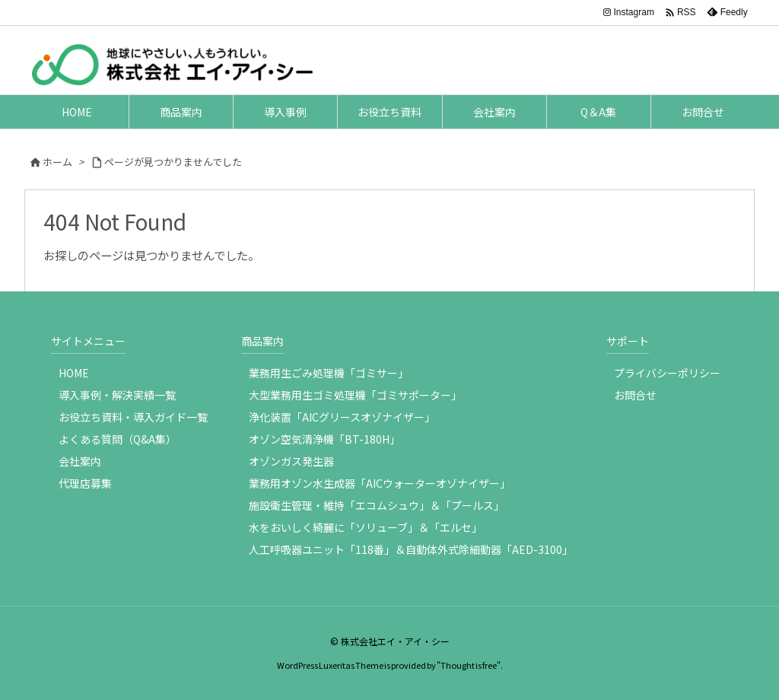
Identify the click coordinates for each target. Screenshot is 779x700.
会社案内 (80, 461)
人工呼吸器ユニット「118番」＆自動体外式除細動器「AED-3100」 (411, 549)
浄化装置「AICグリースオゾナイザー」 (342, 417)
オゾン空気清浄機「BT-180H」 (324, 439)
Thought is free (469, 665)
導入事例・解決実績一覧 (117, 395)
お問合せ (635, 395)
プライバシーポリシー (667, 373)
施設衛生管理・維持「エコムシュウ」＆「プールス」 (377, 505)
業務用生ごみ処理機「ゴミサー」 (329, 373)
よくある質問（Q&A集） (118, 439)
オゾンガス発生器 (291, 461)
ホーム (57, 162)
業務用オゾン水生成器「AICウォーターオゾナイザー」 (380, 483)
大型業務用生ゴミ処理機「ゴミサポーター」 (355, 395)
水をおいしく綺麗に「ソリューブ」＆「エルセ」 (366, 527)
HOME (74, 373)
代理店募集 (85, 483)
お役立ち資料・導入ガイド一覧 (133, 417)
